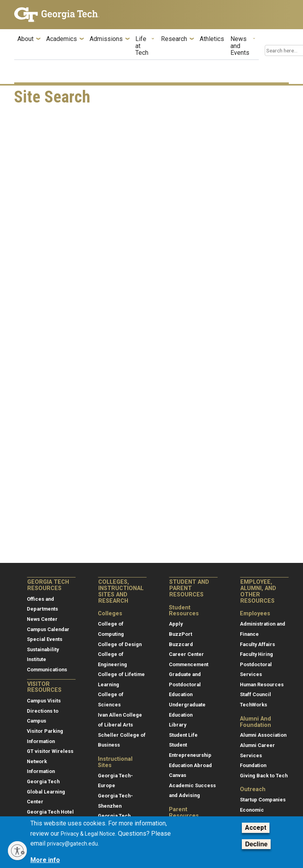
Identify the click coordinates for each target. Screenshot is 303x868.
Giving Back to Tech (264, 776)
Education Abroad (190, 765)
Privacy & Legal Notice (88, 834)
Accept (256, 828)
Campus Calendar (48, 629)
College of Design (120, 644)
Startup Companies (263, 800)
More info (45, 860)
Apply (176, 624)
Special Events (45, 639)
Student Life (183, 735)
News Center (42, 619)
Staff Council (255, 694)
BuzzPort (180, 634)
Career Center (186, 654)
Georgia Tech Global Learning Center (46, 792)
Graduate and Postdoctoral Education (185, 684)
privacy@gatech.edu (72, 844)
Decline (256, 844)
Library (178, 725)
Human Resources (262, 685)
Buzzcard (181, 644)
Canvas (178, 775)
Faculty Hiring (256, 654)
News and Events (240, 46)
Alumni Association (263, 735)
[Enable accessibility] (17, 851)
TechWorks (253, 705)
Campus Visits (44, 701)
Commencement (189, 664)
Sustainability (43, 649)
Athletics (212, 39)
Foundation (253, 765)
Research (174, 39)
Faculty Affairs (257, 644)
